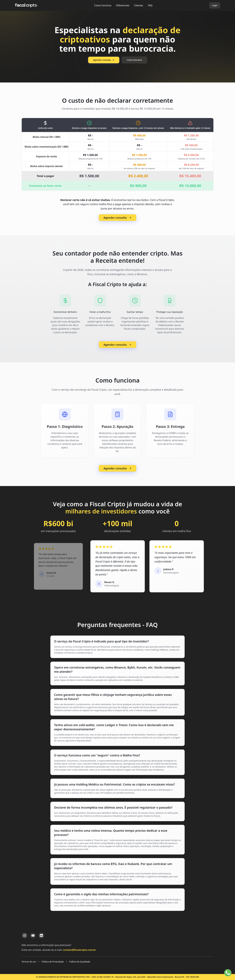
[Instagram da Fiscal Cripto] (25, 935)
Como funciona (103, 5)
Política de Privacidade (53, 962)
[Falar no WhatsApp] (228, 973)
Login (215, 5)
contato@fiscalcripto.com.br (79, 950)
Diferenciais (123, 5)
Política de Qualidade (80, 962)
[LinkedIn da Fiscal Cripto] (41, 935)
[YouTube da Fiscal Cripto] (33, 935)
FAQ (150, 5)
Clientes (139, 5)
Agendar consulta (104, 60)
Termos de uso (29, 962)
